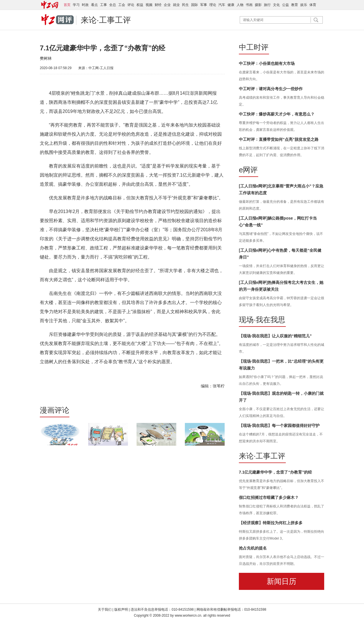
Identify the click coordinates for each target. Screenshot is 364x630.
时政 (85, 5)
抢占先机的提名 (253, 548)
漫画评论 (55, 410)
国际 (195, 5)
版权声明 (122, 610)
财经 (158, 5)
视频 (149, 5)
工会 (122, 5)
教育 (295, 5)
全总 (113, 5)
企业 (167, 5)
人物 (240, 5)
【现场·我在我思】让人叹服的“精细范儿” (275, 336)
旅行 (267, 5)
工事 (104, 5)
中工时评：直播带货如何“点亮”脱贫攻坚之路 (279, 139)
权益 (140, 5)
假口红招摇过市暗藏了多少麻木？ (269, 497)
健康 (231, 5)
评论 (131, 5)
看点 (94, 5)
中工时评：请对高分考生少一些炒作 (271, 89)
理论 (213, 5)
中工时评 (254, 47)
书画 (249, 5)
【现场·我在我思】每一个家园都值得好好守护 (279, 425)
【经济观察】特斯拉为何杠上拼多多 (271, 523)
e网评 (248, 170)
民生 (185, 5)
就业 (176, 5)
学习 (76, 5)
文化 (276, 5)
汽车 (222, 5)
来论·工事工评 (106, 20)
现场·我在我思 (262, 320)
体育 (313, 5)
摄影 (258, 5)
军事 (204, 5)
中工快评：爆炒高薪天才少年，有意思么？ (277, 114)
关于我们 (105, 610)
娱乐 (304, 5)
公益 (286, 5)
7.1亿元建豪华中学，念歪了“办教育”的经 (275, 472)
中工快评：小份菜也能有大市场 (267, 63)
